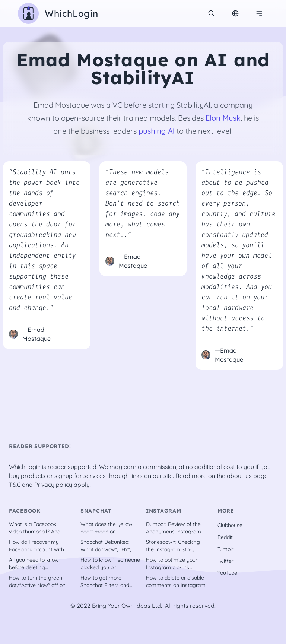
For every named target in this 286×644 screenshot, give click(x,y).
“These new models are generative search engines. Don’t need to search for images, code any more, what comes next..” (143, 204)
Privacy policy (53, 485)
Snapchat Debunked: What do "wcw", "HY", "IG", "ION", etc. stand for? (106, 546)
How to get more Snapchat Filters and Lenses (105, 582)
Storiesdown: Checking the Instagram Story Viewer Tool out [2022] (173, 546)
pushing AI (157, 131)
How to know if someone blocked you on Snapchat (110, 564)
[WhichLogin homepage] (58, 13)
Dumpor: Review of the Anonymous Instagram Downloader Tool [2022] (175, 528)
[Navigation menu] (259, 13)
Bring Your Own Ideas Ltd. (127, 606)
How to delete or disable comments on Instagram (176, 581)
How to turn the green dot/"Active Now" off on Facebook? (37, 582)
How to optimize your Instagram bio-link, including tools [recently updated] (175, 564)
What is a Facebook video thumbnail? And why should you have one (35, 528)
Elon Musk (223, 118)
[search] (212, 13)
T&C (15, 485)
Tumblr (225, 549)
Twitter (225, 561)
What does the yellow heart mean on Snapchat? (107, 528)
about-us (239, 476)
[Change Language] (235, 13)
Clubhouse (230, 525)
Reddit (225, 537)
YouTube (227, 573)
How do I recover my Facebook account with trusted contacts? (36, 546)
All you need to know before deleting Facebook (34, 564)
